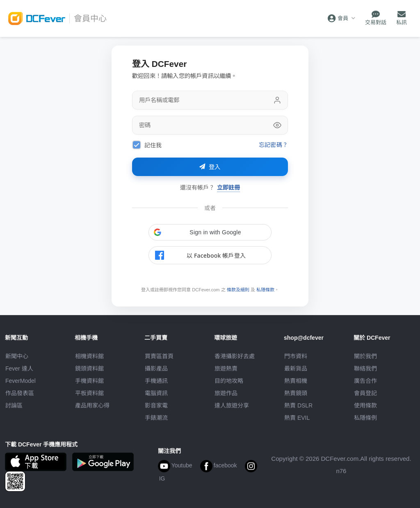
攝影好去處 (235, 356)
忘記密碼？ (273, 145)
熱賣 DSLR (298, 405)
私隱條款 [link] (265, 290)
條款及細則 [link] (238, 290)
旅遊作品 (226, 393)
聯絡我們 (365, 368)
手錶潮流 (156, 418)
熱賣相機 (296, 381)
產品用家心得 (92, 405)
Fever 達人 (19, 368)
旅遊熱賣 (226, 368)
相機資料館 (89, 356)
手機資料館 (89, 381)
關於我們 (365, 356)
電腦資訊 (156, 393)
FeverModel (21, 381)
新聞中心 (17, 356)
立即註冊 (228, 187)
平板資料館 (89, 393)
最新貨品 (296, 368)
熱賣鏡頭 (296, 393)
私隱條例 (365, 418)
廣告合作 (365, 381)
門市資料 (296, 356)
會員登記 (365, 393)
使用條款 (365, 405)
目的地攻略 (229, 381)
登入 (210, 167)
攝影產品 (156, 368)
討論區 (14, 405)
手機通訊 (156, 381)
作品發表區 (20, 393)
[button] (210, 232)
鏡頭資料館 (89, 368)
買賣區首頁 (159, 356)
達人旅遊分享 (232, 405)
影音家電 (156, 405)
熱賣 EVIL (297, 418)
